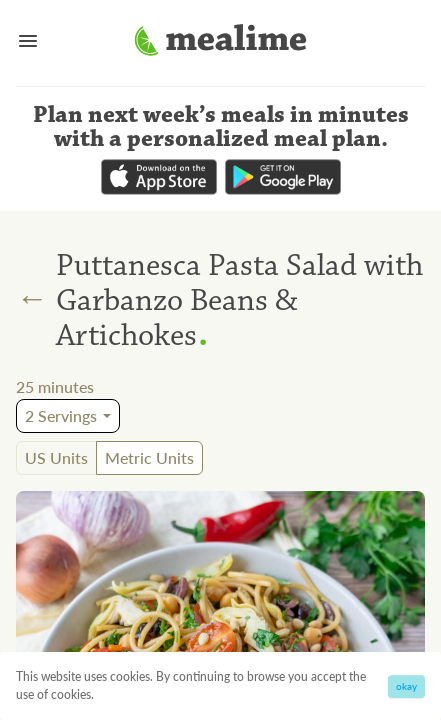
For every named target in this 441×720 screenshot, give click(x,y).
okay (406, 686)
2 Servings (61, 415)
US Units (56, 457)
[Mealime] (220, 43)
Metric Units (149, 457)
